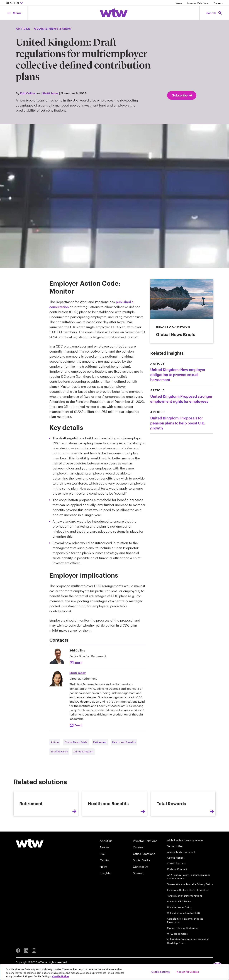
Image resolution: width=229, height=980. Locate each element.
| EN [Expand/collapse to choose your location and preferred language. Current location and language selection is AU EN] (15, 3)
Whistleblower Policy (179, 942)
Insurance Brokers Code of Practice (188, 925)
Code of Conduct (177, 904)
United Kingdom (83, 751)
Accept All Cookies (188, 972)
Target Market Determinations (185, 931)
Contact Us (141, 902)
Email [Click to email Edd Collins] (78, 663)
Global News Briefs (76, 742)
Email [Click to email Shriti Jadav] (78, 725)
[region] (114, 972)
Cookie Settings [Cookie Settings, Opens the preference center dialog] (161, 972)
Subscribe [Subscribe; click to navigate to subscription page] (183, 95)
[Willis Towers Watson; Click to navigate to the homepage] (114, 13)
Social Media (142, 895)
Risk (103, 889)
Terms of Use (175, 881)
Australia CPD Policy (179, 937)
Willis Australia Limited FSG (184, 948)
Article (55, 742)
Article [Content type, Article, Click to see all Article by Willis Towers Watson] (23, 28)
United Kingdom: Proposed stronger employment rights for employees (181, 399)
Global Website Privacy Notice (185, 876)
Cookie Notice (175, 893)
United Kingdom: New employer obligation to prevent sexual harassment (178, 375)
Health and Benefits (124, 742)
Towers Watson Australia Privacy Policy (190, 919)
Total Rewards (59, 751)
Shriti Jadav (50, 93)
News (179, 3)
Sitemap (139, 908)
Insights (105, 908)
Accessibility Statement (181, 887)
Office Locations (144, 889)
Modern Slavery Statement (183, 963)
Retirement (100, 742)
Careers (218, 3)
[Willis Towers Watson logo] (30, 879)
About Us (106, 876)
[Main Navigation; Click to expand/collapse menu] (14, 13)
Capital (105, 895)
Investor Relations (198, 3)
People (104, 883)
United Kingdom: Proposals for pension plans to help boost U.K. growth (178, 423)
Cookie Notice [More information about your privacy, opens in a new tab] (60, 976)
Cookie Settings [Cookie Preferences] (176, 899)
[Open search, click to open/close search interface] (214, 13)
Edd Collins (28, 93)
